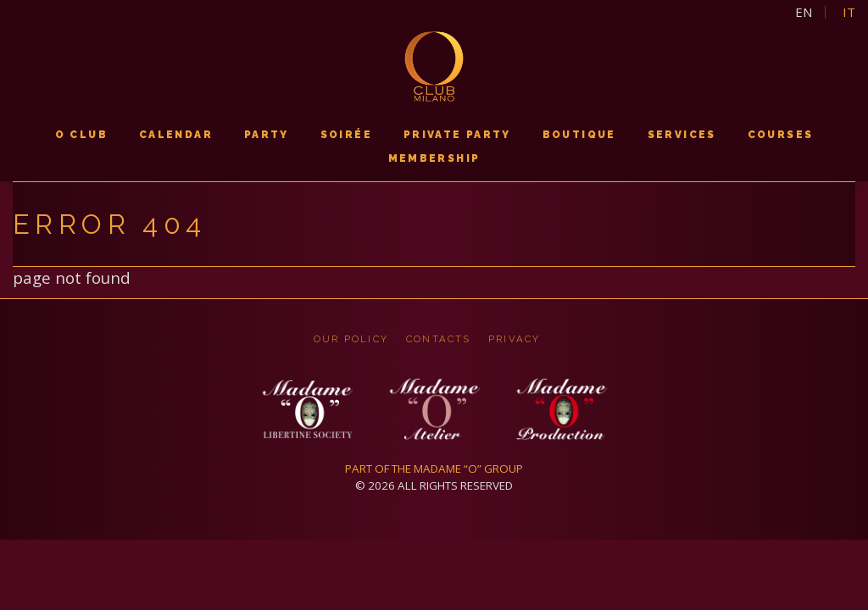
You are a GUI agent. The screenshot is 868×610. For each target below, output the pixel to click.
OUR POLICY (349, 339)
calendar (176, 135)
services (682, 135)
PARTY (267, 135)
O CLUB (81, 135)
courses (781, 135)
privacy (516, 339)
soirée (346, 135)
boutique (579, 135)
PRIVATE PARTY (457, 135)
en (804, 12)
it (849, 12)
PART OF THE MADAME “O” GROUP (434, 469)
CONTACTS (439, 339)
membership (434, 158)
